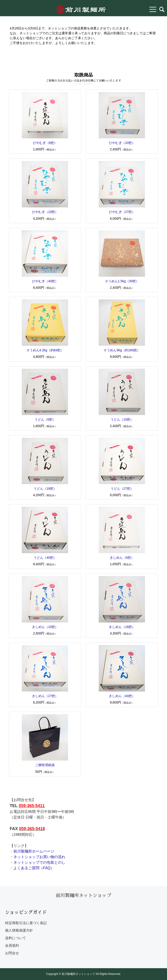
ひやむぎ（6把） (45, 143)
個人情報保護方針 (19, 930)
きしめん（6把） (122, 558)
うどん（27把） (122, 488)
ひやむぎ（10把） (122, 143)
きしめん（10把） (45, 627)
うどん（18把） (45, 488)
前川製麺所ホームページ (34, 851)
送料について (16, 938)
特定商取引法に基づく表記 (26, 923)
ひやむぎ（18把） (45, 212)
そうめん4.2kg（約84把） (45, 350)
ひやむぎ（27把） (122, 212)
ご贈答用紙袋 (45, 765)
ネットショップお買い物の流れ (39, 857)
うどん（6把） (45, 419)
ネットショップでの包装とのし (39, 862)
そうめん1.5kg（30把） (122, 281)
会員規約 (12, 945)
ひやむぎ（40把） (45, 281)
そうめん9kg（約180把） (122, 350)
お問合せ (12, 953)
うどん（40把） (45, 558)
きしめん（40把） (122, 696)
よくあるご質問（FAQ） (34, 868)
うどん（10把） (122, 419)
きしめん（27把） (45, 696)
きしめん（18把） (122, 627)
